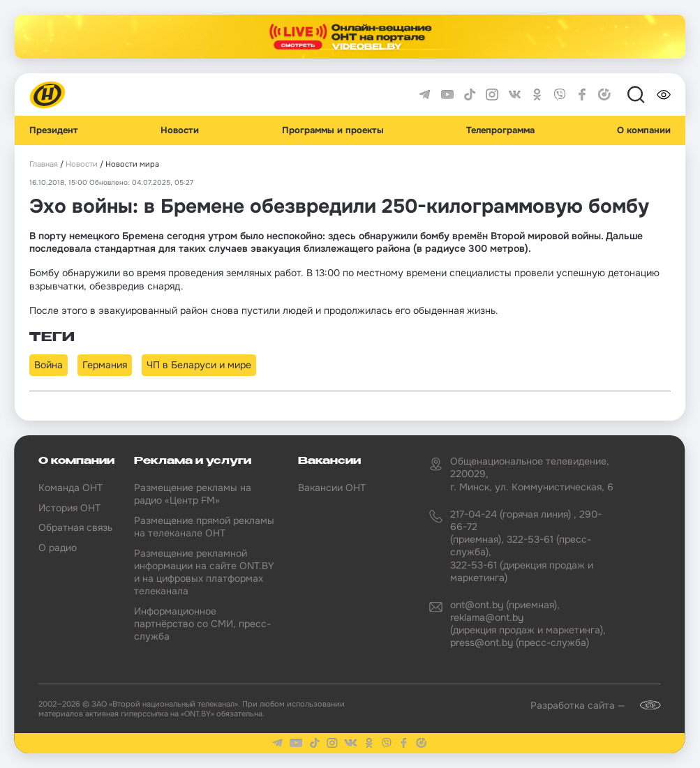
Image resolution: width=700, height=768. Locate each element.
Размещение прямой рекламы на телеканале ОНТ (204, 527)
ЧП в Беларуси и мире (199, 365)
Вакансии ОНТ (332, 488)
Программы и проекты (333, 130)
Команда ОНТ (70, 488)
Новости (180, 130)
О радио (58, 548)
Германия (105, 365)
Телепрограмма (500, 130)
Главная (44, 164)
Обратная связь (75, 527)
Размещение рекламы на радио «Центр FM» (193, 494)
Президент (54, 130)
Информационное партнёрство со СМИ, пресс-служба (202, 624)
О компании (644, 130)
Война (49, 365)
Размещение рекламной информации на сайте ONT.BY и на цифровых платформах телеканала (204, 572)
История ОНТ (69, 508)
